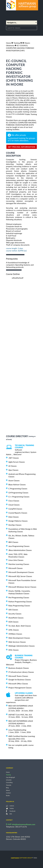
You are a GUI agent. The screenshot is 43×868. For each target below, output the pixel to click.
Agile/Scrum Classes (17, 462)
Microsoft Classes (16, 568)
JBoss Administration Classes (20, 550)
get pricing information (22, 147)
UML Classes (14, 630)
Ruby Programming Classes (19, 606)
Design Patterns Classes (18, 521)
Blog (7, 788)
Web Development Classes (19, 638)
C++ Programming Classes (19, 497)
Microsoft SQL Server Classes (20, 576)
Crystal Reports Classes (18, 513)
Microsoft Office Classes (18, 684)
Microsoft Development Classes (21, 572)
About (8, 790)
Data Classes (14, 517)
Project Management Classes (20, 688)
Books (8, 795)
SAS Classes (13, 610)
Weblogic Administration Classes (22, 646)
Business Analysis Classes (19, 668)
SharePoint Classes (16, 618)
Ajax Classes (13, 470)
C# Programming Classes (18, 493)
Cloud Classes (14, 505)
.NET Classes (14, 458)
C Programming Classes (18, 489)
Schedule (9, 780)
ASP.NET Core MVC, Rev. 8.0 (20, 715)
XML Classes (14, 650)
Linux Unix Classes (16, 560)
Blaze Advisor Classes (17, 484)
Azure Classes (14, 480)
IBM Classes (13, 542)
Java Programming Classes (19, 546)
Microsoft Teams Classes (18, 676)
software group (21, 858)
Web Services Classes (17, 642)
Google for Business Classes (20, 680)
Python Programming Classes (20, 601)
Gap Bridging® (11, 777)
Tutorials (9, 785)
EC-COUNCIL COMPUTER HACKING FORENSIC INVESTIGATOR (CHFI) (20, 48)
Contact (8, 793)
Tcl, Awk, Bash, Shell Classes (20, 626)
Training (17, 43)
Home (9, 43)
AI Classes (13, 466)
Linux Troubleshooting (17, 730)
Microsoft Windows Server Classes (22, 587)
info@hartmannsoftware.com (24, 824)
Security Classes (15, 614)
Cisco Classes (14, 501)
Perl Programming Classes (19, 597)
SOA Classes (13, 622)
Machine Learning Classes (19, 564)
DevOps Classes (15, 525)
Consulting (9, 783)
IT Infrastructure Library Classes (21, 672)
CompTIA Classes (15, 509)
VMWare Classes (15, 634)
